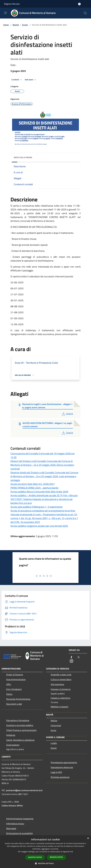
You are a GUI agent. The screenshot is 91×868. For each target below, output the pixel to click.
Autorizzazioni (13, 745)
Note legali (11, 828)
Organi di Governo (15, 675)
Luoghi (54, 743)
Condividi (17, 80)
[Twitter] (79, 657)
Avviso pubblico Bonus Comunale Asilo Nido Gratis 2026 (39, 492)
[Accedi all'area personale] (79, 4)
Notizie (54, 720)
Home (6, 25)
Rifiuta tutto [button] (56, 857)
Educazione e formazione (18, 720)
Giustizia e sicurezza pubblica (20, 725)
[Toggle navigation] (5, 13)
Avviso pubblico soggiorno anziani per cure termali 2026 (39, 526)
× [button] (88, 838)
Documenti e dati (14, 704)
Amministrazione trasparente (20, 819)
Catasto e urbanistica (60, 698)
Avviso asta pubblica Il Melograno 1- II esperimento (37, 507)
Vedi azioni (31, 80)
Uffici (9, 684)
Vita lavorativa (57, 684)
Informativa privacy (15, 824)
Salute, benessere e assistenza (20, 740)
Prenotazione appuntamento (64, 762)
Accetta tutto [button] (35, 857)
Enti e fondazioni (14, 689)
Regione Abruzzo (12, 4)
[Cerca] (85, 13)
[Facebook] (71, 657)
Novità (16, 25)
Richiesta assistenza (60, 777)
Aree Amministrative (16, 679)
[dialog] (45, 852)
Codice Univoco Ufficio (12, 806)
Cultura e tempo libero (61, 679)
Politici (9, 694)
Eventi (54, 748)
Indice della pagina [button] (23, 157)
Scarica (67, 414)
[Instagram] (71, 661)
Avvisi (25, 25)
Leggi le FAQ (56, 772)
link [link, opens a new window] (72, 852)
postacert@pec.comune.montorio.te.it (24, 790)
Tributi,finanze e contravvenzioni (21, 730)
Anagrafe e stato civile (61, 675)
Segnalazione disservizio (62, 767)
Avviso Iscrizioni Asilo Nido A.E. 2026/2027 (33, 484)
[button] (45, 863)
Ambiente (11, 735)
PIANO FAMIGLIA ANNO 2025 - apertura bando (34, 488)
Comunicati (56, 725)
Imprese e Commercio (61, 689)
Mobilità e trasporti (59, 707)
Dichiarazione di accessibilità (19, 833)
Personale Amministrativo (18, 699)
